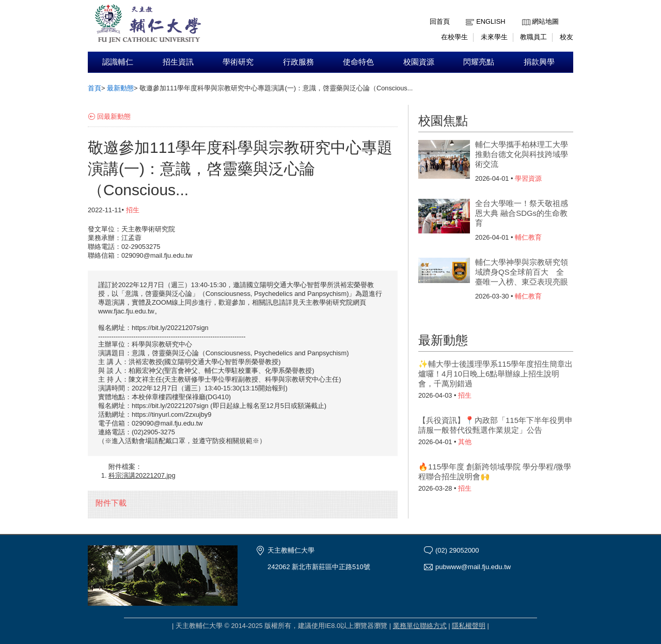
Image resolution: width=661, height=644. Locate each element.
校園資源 (419, 62)
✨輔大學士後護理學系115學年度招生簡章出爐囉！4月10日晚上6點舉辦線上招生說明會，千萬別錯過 (495, 374)
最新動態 (120, 88)
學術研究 (238, 62)
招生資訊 (178, 62)
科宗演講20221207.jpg (142, 475)
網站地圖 (545, 21)
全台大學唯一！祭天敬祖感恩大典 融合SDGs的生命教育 (522, 213)
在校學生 (454, 37)
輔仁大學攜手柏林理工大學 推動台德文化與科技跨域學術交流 (522, 154)
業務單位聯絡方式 (420, 626)
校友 (566, 37)
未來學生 (494, 37)
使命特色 (358, 62)
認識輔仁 (118, 62)
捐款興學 (539, 62)
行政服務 (298, 62)
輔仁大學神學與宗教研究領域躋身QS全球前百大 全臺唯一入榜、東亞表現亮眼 (522, 272)
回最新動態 (114, 116)
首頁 (95, 88)
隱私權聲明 (469, 626)
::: (524, 14)
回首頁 (440, 21)
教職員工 (533, 37)
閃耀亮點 (479, 62)
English (491, 21)
